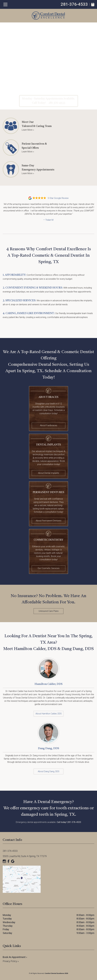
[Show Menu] (5, 4)
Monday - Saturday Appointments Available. (49, 99)
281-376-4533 (74, 4)
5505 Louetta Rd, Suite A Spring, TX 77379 (25, 856)
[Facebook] (9, 861)
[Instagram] (4, 861)
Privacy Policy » (11, 961)
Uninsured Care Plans (49, 611)
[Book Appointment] (93, 4)
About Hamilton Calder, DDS (49, 714)
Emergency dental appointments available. (48, 822)
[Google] (13, 861)
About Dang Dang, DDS (49, 771)
